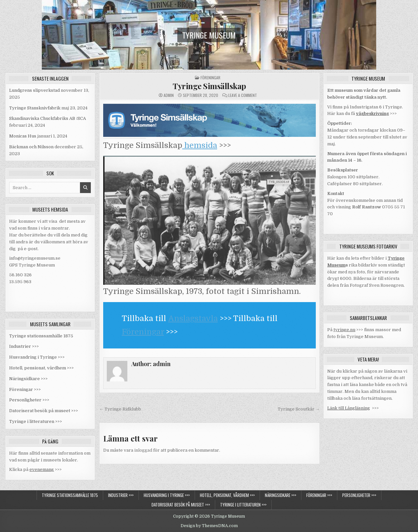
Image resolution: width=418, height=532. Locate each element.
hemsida (200, 145)
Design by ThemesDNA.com (209, 526)
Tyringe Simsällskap (209, 86)
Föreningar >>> (25, 389)
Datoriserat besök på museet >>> (44, 411)
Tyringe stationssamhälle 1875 (41, 336)
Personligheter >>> (29, 400)
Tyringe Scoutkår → (299, 409)
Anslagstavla (193, 318)
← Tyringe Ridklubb (120, 409)
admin (169, 95)
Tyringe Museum (209, 35)
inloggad (143, 450)
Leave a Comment (243, 95)
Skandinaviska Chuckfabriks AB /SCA (48, 118)
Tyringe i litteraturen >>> (36, 421)
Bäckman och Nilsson (31, 147)
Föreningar (210, 78)
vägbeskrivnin (371, 113)
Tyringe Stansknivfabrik (35, 108)
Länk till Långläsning (349, 408)
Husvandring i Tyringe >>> (37, 357)
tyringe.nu (344, 330)
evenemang (42, 469)
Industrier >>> (24, 346)
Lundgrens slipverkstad (34, 90)
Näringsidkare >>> (28, 379)
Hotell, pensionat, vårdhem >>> (41, 368)
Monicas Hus (23, 136)
